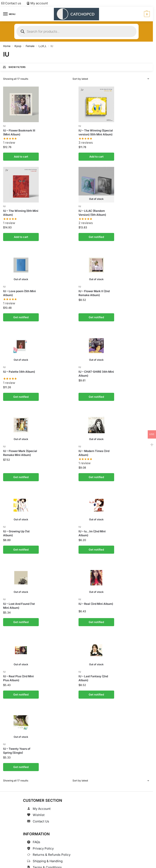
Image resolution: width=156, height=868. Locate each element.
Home (7, 46)
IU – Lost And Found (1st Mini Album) (19, 601)
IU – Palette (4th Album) (19, 369)
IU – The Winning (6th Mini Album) (21, 212)
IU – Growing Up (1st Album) (16, 530)
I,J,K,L (42, 46)
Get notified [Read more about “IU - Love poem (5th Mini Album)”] (21, 315)
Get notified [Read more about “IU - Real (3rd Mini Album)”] (96, 617)
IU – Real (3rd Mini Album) (96, 599)
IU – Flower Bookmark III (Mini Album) (19, 132)
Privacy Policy (43, 842)
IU (4, 126)
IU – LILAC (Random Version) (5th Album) (92, 212)
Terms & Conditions (47, 861)
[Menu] (9, 14)
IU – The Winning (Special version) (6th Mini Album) (96, 132)
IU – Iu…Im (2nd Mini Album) (92, 530)
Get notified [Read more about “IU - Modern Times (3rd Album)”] (96, 474)
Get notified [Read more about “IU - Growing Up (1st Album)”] (21, 545)
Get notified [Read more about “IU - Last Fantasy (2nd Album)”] (96, 689)
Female (30, 46)
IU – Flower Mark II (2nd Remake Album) (94, 292)
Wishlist (39, 808)
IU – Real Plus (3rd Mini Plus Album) (18, 673)
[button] (146, 14)
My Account (42, 802)
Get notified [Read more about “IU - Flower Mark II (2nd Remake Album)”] (96, 315)
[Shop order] (111, 79)
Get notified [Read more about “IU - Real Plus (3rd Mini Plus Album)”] (21, 689)
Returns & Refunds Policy (52, 848)
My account (37, 3)
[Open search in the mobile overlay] (76, 31)
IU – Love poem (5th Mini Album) (19, 292)
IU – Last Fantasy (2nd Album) (93, 673)
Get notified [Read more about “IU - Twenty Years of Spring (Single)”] (21, 761)
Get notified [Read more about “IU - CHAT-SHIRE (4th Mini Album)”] (96, 394)
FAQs (36, 836)
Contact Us (41, 815)
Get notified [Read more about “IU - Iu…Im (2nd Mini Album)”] (96, 545)
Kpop (18, 46)
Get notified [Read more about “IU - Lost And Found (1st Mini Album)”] (21, 617)
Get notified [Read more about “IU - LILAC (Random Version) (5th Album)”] (96, 236)
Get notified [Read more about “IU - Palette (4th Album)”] (21, 394)
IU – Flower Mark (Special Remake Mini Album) (20, 450)
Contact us (11, 3)
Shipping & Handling (48, 854)
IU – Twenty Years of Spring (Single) (17, 745)
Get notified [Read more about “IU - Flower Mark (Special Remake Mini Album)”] (21, 474)
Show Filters (14, 67)
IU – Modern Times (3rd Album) (94, 450)
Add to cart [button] (21, 156)
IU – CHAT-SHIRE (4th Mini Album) (96, 371)
